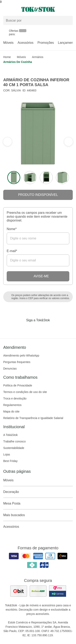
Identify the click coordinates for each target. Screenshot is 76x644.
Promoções (46, 43)
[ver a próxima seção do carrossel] (7, 142)
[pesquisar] (68, 21)
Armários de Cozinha (18, 62)
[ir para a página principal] (38, 9)
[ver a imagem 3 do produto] (46, 178)
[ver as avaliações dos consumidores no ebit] (19, 591)
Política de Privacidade (18, 385)
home (7, 57)
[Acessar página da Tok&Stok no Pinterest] (44, 329)
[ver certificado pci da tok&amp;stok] (58, 591)
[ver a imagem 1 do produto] (14, 178)
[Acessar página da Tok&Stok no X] (55, 329)
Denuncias (10, 369)
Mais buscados (38, 515)
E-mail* (12, 251)
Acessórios (26, 43)
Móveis (8, 43)
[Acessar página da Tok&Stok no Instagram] (32, 329)
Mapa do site (11, 411)
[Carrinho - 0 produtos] (70, 9)
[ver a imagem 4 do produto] (62, 178)
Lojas (7, 454)
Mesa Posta (38, 504)
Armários (38, 57)
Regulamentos (12, 405)
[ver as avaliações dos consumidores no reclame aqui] (38, 591)
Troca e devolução (15, 398)
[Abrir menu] (13, 9)
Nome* (12, 229)
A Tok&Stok (10, 435)
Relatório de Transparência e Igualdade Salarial (33, 418)
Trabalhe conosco (14, 441)
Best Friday (10, 461)
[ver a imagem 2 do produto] (30, 178)
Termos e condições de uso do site (25, 392)
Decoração (38, 492)
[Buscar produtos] (38, 20)
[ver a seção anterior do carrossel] (69, 142)
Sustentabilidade (14, 448)
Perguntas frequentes (17, 362)
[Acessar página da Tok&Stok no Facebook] (21, 329)
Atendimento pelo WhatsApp (21, 355)
